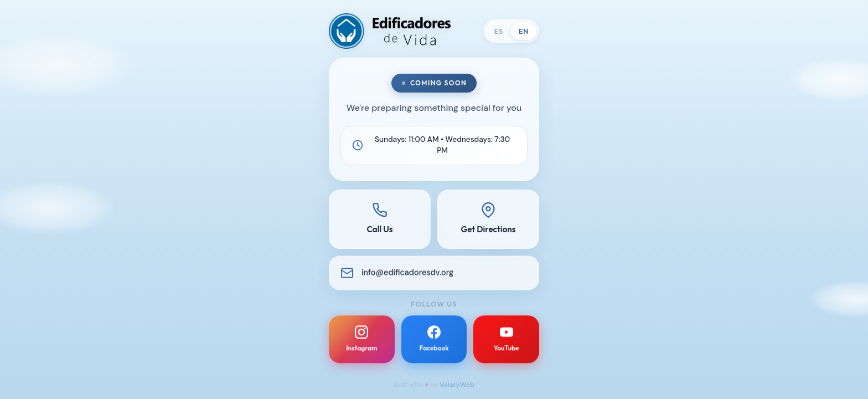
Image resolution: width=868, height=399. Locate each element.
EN (524, 31)
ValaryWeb (457, 385)
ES (499, 31)
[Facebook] (434, 342)
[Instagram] (362, 342)
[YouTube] (506, 342)
